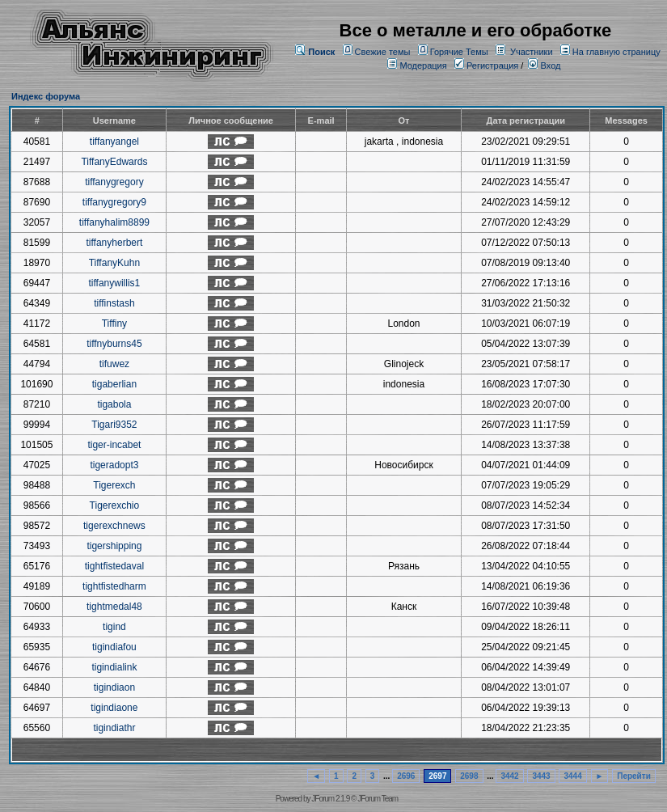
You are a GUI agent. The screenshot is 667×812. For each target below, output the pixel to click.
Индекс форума (46, 96)
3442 (509, 776)
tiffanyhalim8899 (114, 222)
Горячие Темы (459, 52)
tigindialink (114, 667)
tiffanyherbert (114, 243)
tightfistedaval (114, 566)
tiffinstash (114, 303)
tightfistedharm (114, 586)
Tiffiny (114, 324)
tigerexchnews (114, 526)
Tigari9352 (114, 425)
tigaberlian (114, 384)
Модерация (423, 66)
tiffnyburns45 (114, 344)
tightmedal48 (114, 607)
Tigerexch (114, 485)
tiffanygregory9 (114, 202)
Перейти (634, 776)
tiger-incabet (114, 445)
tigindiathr (114, 728)
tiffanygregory (114, 182)
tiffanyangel (114, 142)
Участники (532, 52)
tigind (114, 627)
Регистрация (486, 66)
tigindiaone (114, 708)
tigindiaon (114, 687)
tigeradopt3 (114, 465)
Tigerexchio (115, 505)
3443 (541, 776)
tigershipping (114, 546)
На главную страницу (616, 52)
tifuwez (114, 364)
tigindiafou (114, 647)
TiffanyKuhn (114, 263)
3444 (572, 776)
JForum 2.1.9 (330, 799)
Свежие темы (383, 52)
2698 (469, 776)
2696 (406, 776)
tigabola (114, 404)
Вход (544, 66)
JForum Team (378, 799)
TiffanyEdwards (114, 162)
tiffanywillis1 (114, 283)
